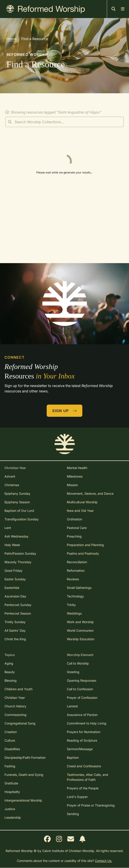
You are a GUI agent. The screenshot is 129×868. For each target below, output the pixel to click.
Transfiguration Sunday (22, 519)
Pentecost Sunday (18, 605)
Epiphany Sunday (17, 493)
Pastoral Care (77, 528)
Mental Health (77, 468)
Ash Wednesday (16, 536)
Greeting (73, 672)
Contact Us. (104, 861)
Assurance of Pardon (82, 715)
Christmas (12, 485)
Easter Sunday (15, 579)
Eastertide (12, 588)
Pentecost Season (18, 613)
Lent (8, 528)
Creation (11, 732)
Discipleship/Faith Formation (25, 758)
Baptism (73, 758)
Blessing (11, 680)
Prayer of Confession (82, 698)
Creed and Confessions (84, 766)
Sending (73, 814)
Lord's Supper (77, 797)
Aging (9, 663)
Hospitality (12, 792)
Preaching (74, 536)
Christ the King (15, 639)
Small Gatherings (79, 588)
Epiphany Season (17, 502)
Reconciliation (77, 562)
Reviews (73, 579)
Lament (72, 706)
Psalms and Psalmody (83, 553)
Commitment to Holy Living (87, 723)
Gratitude (11, 783)
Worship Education (81, 639)
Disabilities (12, 749)
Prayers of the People (83, 788)
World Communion (80, 630)
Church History (15, 706)
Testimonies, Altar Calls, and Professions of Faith (87, 777)
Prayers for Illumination (84, 732)
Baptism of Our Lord (19, 511)
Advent (10, 476)
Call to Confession (80, 689)
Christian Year (15, 698)
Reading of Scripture (82, 740)
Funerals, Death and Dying (24, 775)
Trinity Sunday (15, 622)
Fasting (10, 766)
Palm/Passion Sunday (20, 553)
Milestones (75, 476)
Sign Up (65, 411)
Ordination (74, 519)
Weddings (74, 613)
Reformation (76, 571)
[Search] (64, 122)
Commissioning (15, 715)
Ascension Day (15, 596)
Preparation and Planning (85, 545)
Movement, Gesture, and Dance (90, 493)
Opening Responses (82, 680)
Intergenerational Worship (23, 800)
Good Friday (13, 571)
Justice (10, 809)
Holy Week (12, 545)
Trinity (71, 605)
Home (12, 39)
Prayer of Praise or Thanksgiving (91, 805)
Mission (72, 485)
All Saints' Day (15, 630)
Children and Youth (19, 689)
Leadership (13, 817)
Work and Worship (80, 622)
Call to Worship (78, 663)
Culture (10, 740)
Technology (75, 596)
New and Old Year (80, 511)
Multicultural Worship (82, 502)
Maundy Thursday (18, 562)
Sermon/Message (80, 749)
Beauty (10, 672)
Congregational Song (20, 723)
